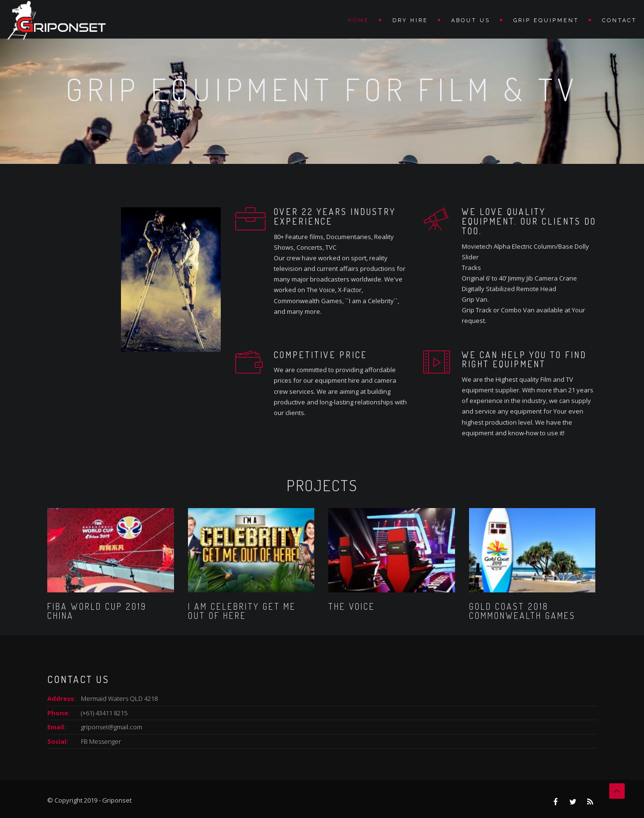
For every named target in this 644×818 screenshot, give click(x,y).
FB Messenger (101, 741)
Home (358, 20)
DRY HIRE (410, 20)
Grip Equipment (546, 20)
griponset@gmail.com (112, 727)
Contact (619, 20)
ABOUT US (471, 20)
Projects (322, 485)
